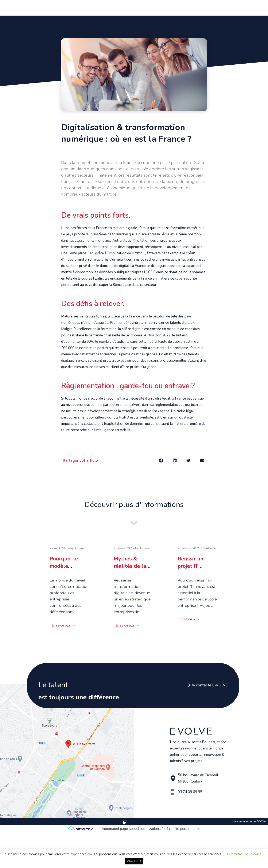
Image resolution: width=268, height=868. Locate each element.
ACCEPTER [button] (134, 861)
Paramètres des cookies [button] (244, 854)
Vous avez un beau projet (122, 7)
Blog (225, 7)
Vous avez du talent (166, 7)
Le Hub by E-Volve (203, 7)
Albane (80, 550)
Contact (238, 7)
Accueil (56, 7)
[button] (161, 461)
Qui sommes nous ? (81, 7)
